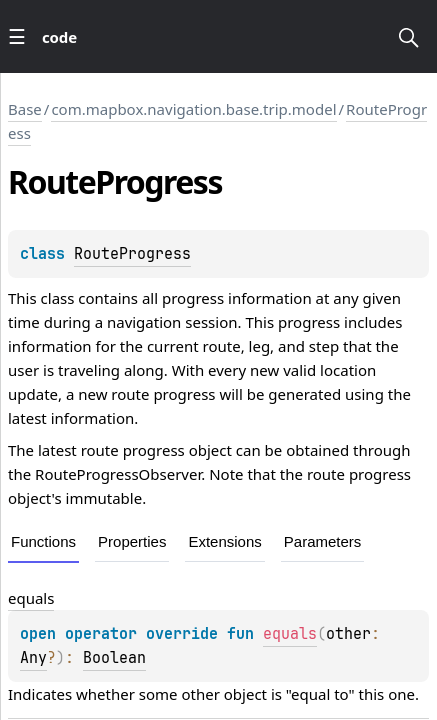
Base (25, 109)
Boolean (114, 658)
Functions (43, 541)
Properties (132, 541)
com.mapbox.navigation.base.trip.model (193, 109)
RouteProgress (132, 254)
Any (33, 658)
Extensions (224, 541)
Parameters (323, 541)
